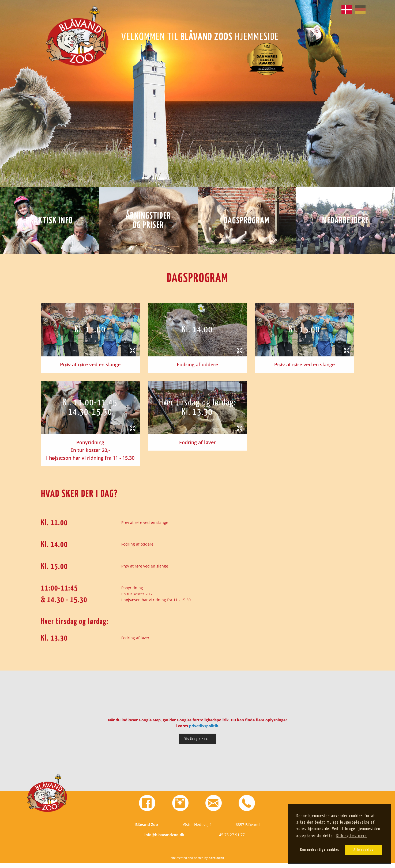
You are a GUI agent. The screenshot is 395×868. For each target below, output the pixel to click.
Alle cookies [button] (364, 850)
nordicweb (216, 863)
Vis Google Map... (198, 739)
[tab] (91, 330)
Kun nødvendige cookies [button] (320, 850)
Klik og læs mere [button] (352, 836)
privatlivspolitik (204, 726)
